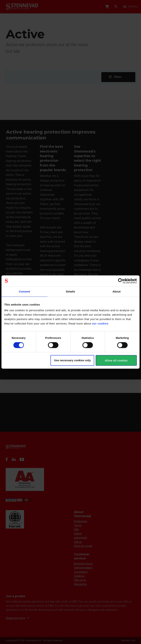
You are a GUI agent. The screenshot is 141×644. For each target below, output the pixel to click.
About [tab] (117, 291)
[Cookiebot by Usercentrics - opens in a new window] (121, 281)
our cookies (100, 323)
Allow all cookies (116, 360)
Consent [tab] (25, 291)
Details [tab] (70, 291)
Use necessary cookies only (72, 360)
